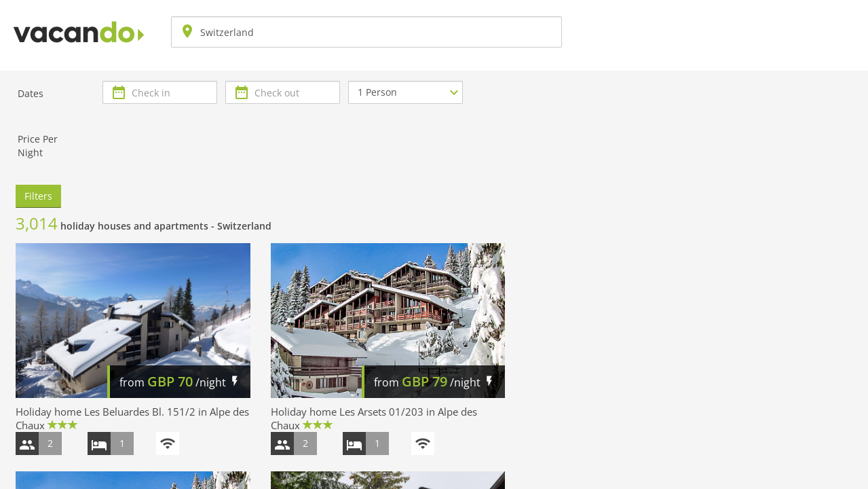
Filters (38, 196)
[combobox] (366, 32)
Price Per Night (38, 146)
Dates (31, 93)
